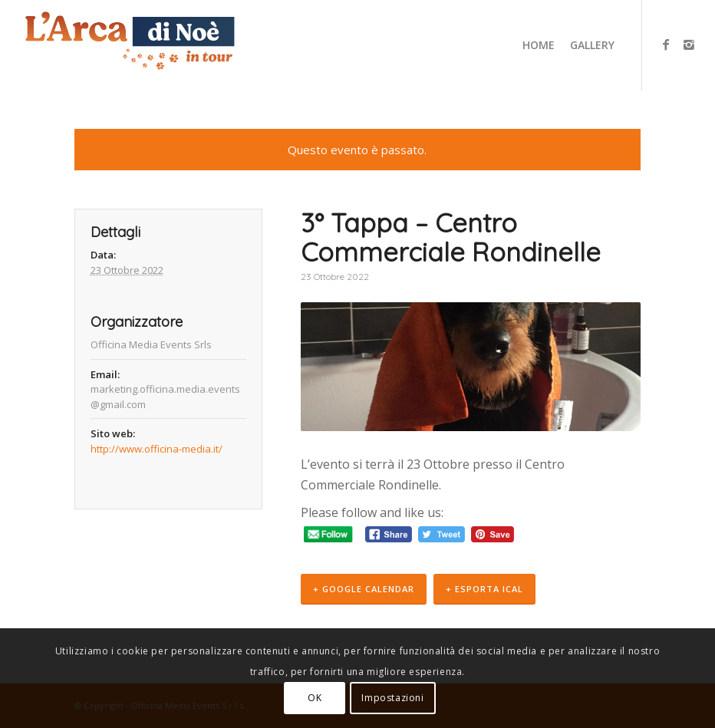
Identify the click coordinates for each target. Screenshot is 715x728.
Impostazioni (392, 698)
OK (315, 698)
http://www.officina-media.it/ (157, 449)
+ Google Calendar (364, 589)
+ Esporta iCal (484, 589)
